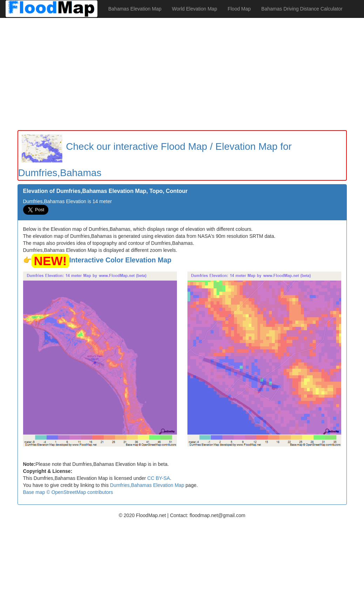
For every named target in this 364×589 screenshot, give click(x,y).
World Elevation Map (195, 9)
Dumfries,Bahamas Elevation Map (147, 485)
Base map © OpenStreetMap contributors (68, 492)
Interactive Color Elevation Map (121, 260)
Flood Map (239, 9)
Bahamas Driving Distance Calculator (302, 9)
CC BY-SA (159, 478)
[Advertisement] (182, 74)
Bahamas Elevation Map (135, 9)
